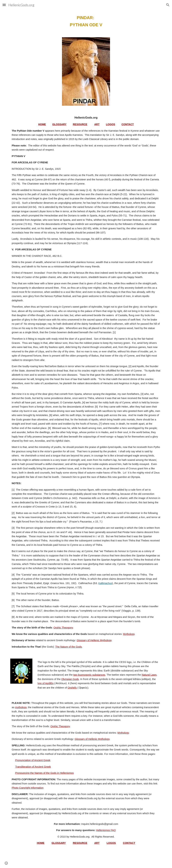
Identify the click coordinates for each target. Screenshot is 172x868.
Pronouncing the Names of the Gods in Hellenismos (44, 773)
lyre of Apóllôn (46, 683)
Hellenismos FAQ (106, 830)
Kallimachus (105, 583)
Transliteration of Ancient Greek (33, 767)
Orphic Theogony (63, 628)
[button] (4, 5)
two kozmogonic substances (89, 675)
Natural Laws (149, 675)
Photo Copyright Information (28, 788)
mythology (21, 707)
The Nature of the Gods (69, 647)
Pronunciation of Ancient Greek (33, 760)
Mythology (129, 634)
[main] (86, 21)
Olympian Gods (70, 679)
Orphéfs (72, 688)
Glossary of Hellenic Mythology (94, 640)
